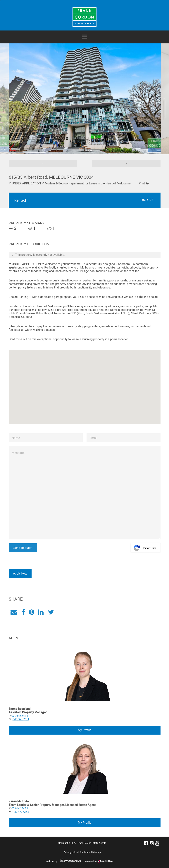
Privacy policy (71, 852)
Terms (155, 548)
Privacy (146, 548)
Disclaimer (85, 852)
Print (142, 183)
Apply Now (20, 574)
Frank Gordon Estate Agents (92, 843)
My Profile (84, 730)
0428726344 (21, 812)
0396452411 (20, 716)
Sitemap (96, 852)
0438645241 (21, 719)
